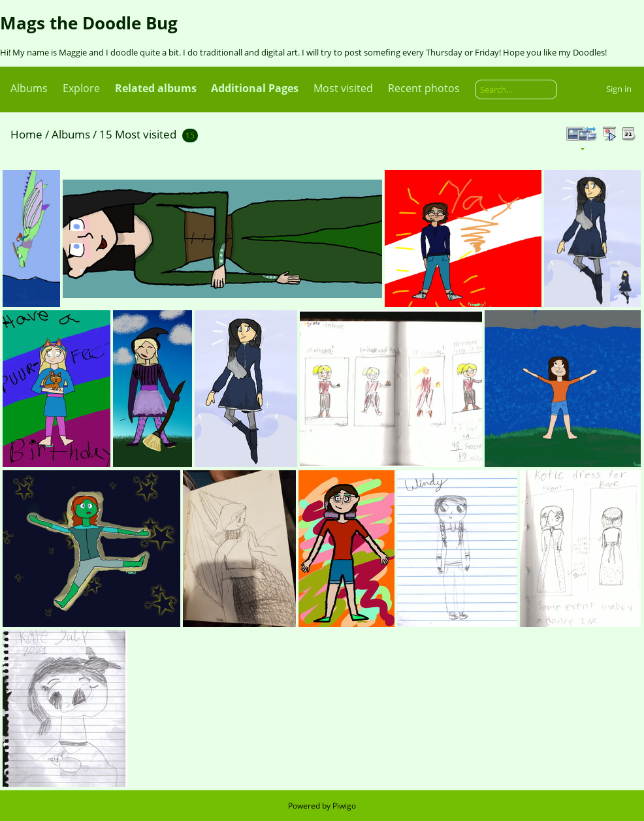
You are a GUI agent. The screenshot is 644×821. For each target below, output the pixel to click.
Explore (81, 88)
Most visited (343, 88)
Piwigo (344, 806)
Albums (29, 88)
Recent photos (424, 88)
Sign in (619, 89)
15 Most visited (138, 134)
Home (26, 134)
